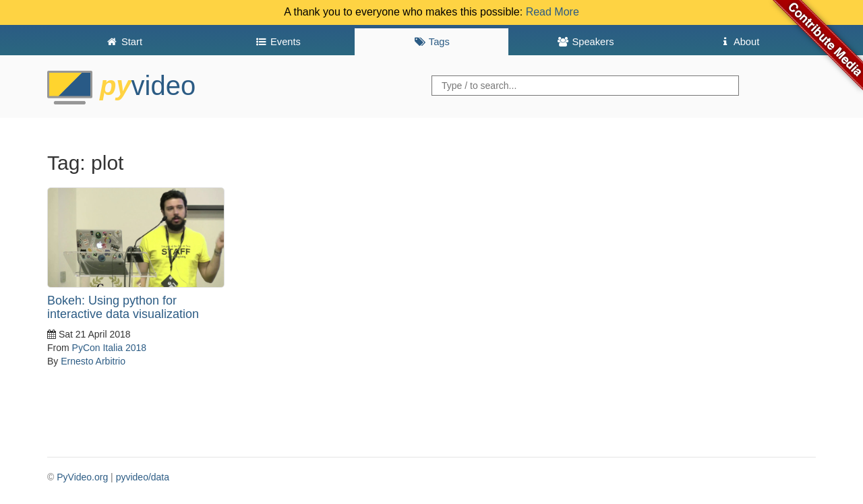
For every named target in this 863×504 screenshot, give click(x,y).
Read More (553, 12)
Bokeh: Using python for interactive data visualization (123, 307)
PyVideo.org (82, 477)
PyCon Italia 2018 (110, 348)
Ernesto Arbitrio (93, 361)
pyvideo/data (143, 477)
